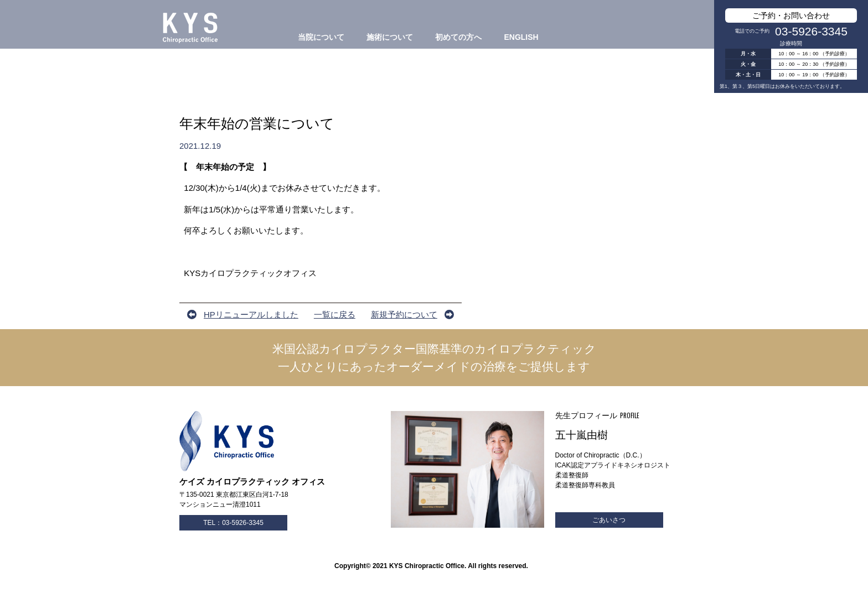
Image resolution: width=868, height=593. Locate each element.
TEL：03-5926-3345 (233, 523)
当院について (321, 37)
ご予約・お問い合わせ (791, 15)
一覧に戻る (335, 314)
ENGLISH (521, 37)
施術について (390, 37)
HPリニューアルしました (251, 314)
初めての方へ (458, 37)
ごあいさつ (609, 520)
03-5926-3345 (811, 31)
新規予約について (404, 314)
